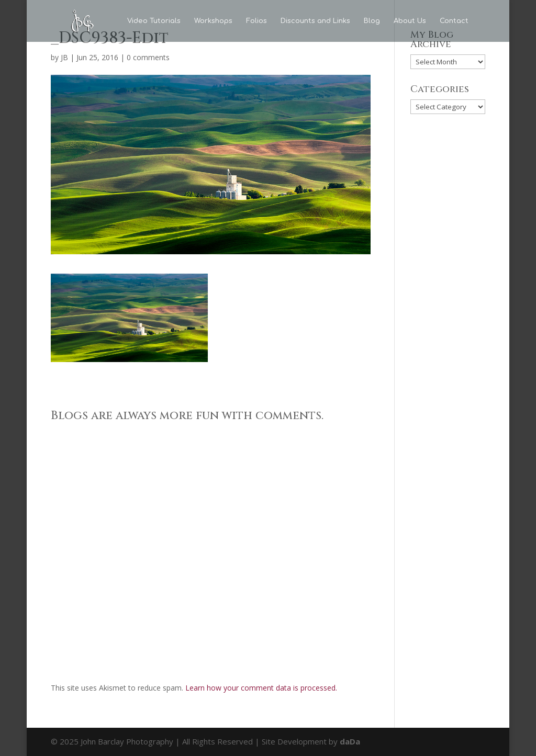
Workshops (213, 21)
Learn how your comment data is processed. (261, 688)
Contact (454, 21)
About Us (410, 21)
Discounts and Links (315, 21)
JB (64, 57)
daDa (350, 741)
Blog (372, 21)
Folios (256, 21)
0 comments (148, 57)
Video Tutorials (154, 21)
